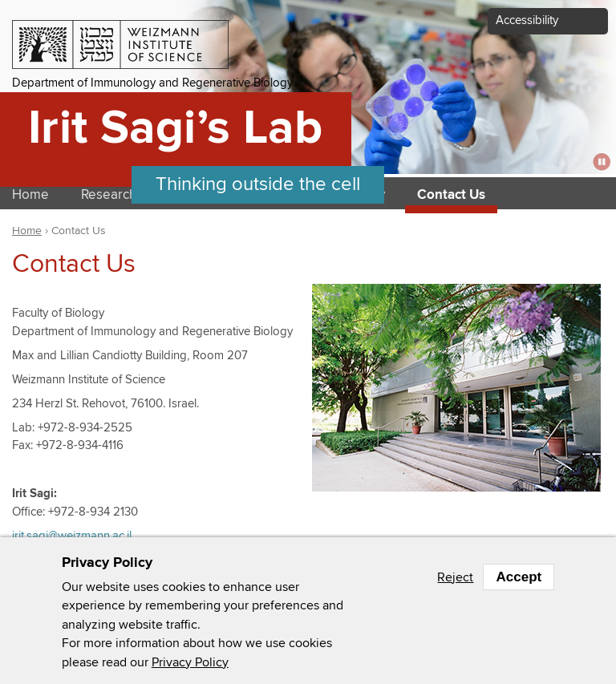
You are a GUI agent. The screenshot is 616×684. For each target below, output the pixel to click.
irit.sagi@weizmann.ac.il (72, 536)
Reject (455, 577)
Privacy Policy (190, 662)
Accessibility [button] (527, 20)
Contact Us (451, 195)
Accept (519, 577)
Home (27, 231)
